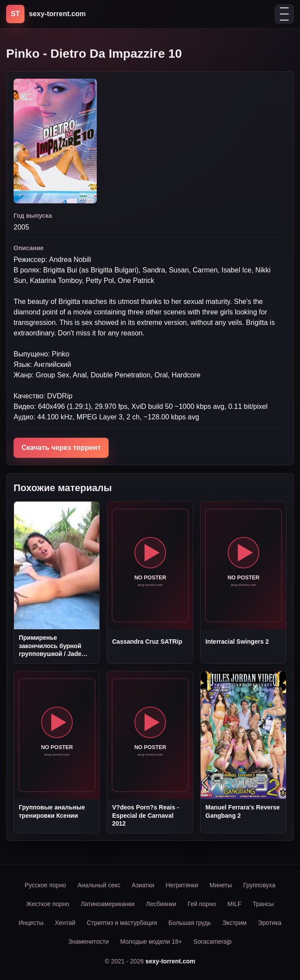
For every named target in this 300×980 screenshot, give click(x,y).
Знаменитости (88, 942)
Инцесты (31, 923)
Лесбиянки (161, 904)
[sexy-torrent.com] (46, 14)
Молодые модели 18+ (151, 942)
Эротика (270, 923)
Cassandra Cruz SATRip (147, 642)
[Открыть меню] (284, 14)
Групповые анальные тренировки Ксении (52, 811)
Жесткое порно (48, 904)
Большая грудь (189, 923)
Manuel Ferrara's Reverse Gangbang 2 (243, 811)
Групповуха (259, 885)
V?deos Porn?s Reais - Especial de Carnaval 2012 (145, 815)
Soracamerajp (213, 942)
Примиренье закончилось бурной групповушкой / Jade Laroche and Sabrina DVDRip (50, 646)
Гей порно (202, 904)
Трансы (263, 904)
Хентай (65, 923)
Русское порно (45, 885)
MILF (234, 904)
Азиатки (143, 885)
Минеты (221, 885)
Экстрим (235, 923)
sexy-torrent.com (170, 961)
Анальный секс (99, 885)
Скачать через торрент (61, 448)
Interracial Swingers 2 (237, 642)
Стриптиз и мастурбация (122, 923)
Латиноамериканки (108, 904)
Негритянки (182, 885)
